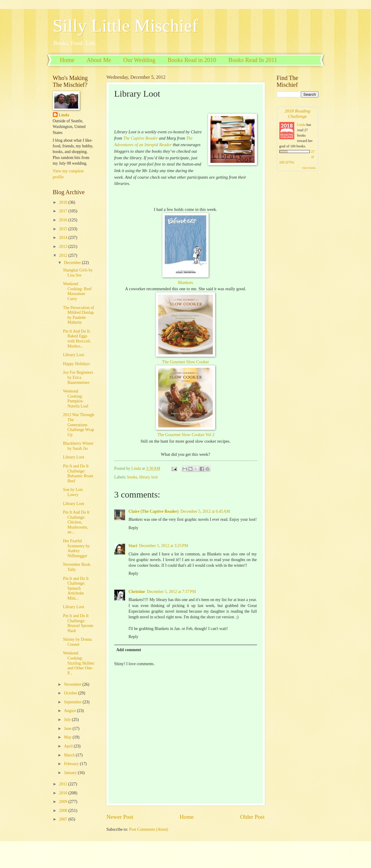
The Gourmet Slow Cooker (185, 362)
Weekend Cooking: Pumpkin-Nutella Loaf (76, 399)
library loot (148, 477)
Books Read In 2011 (253, 60)
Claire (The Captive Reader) (154, 511)
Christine (137, 592)
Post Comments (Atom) (148, 829)
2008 (64, 811)
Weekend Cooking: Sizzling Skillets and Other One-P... (79, 663)
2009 (64, 802)
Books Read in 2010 (192, 60)
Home (67, 60)
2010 (64, 793)
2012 (64, 255)
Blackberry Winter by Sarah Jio (78, 446)
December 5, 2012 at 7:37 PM (171, 592)
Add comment (128, 650)
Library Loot (74, 355)
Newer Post (120, 817)
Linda (64, 115)
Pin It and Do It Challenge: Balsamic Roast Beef (78, 474)
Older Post (252, 817)
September (73, 702)
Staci (133, 546)
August (70, 711)
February (72, 764)
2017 (64, 211)
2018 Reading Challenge (297, 113)
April (69, 746)
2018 (64, 202)
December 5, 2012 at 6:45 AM (205, 511)
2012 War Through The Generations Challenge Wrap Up (78, 425)
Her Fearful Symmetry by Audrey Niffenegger (76, 548)
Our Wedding (139, 60)
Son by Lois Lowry (73, 492)
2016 (64, 220)
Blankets (185, 282)
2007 (64, 819)
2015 (64, 229)
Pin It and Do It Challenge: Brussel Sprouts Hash (78, 623)
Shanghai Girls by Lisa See (78, 273)
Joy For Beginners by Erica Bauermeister (78, 377)
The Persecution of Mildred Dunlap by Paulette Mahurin (78, 315)
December (73, 263)
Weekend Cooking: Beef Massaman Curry (77, 291)
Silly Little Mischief (126, 26)
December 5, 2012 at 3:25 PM (164, 546)
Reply (134, 528)
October (71, 693)
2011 (64, 784)
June (68, 729)
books (132, 477)
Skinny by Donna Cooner (77, 642)
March (70, 755)
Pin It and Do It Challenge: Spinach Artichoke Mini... (76, 588)
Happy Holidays (76, 364)
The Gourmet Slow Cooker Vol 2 (186, 435)
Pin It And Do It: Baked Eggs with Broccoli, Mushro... (77, 339)
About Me (99, 60)
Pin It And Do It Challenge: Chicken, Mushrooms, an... (76, 522)
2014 (64, 238)
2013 (64, 247)
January (71, 773)
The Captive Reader (141, 138)
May (68, 737)
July (68, 720)
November (73, 684)
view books (309, 168)
